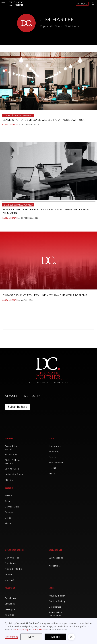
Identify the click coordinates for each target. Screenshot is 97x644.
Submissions (56, 558)
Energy (53, 457)
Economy (54, 452)
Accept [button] (55, 637)
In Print (9, 574)
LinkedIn (10, 604)
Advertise (54, 566)
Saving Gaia (12, 469)
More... (9, 480)
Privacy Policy (57, 596)
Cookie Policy (57, 601)
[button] (71, 637)
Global (6, 125)
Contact (9, 580)
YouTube (10, 615)
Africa (8, 496)
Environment (56, 463)
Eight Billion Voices (12, 462)
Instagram (10, 609)
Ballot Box (11, 455)
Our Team (10, 563)
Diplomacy (55, 446)
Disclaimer (55, 607)
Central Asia (12, 507)
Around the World (11, 448)
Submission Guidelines (55, 614)
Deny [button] (31, 637)
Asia (7, 501)
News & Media (13, 569)
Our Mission (12, 558)
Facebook (10, 598)
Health (14, 125)
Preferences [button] (11, 637)
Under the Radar (14, 474)
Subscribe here (18, 407)
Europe (9, 512)
